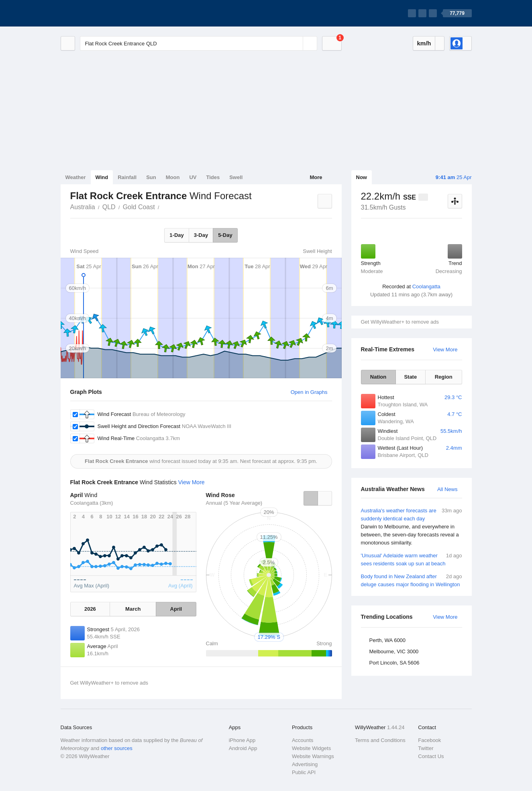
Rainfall (127, 177)
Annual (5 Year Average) (234, 503)
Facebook (429, 740)
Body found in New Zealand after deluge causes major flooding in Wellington (412, 580)
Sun (151, 177)
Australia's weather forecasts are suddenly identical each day (412, 527)
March (133, 609)
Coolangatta (426, 286)
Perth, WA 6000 (388, 640)
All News (447, 489)
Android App (243, 748)
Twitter (426, 748)
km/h (424, 43)
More (316, 177)
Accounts (303, 740)
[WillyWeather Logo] (98, 13)
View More (445, 350)
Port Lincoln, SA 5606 (394, 663)
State (410, 377)
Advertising (305, 764)
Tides (213, 177)
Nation (378, 377)
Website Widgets (311, 748)
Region (444, 377)
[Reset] (296, 43)
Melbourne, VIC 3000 (394, 651)
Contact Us (431, 756)
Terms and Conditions (380, 740)
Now (362, 177)
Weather (76, 177)
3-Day (201, 235)
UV (193, 177)
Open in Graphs (309, 392)
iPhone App (242, 740)
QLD (109, 207)
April (176, 609)
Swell (236, 177)
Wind (102, 177)
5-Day (225, 235)
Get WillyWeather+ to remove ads (400, 322)
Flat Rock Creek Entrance (164, 206)
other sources (117, 748)
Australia (83, 207)
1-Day (176, 235)
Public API (304, 772)
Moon (173, 177)
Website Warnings (313, 756)
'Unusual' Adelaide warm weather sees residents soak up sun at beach (412, 559)
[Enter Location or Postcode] (199, 43)
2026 (90, 609)
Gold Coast (139, 207)
